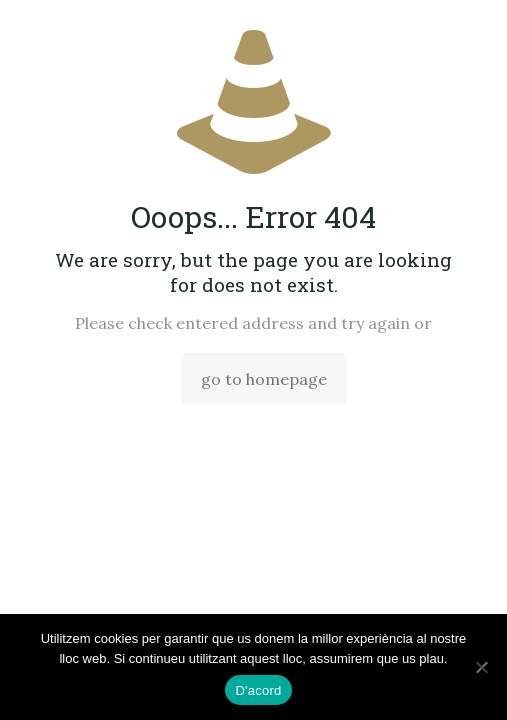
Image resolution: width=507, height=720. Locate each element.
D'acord (258, 690)
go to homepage (264, 379)
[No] (482, 667)
